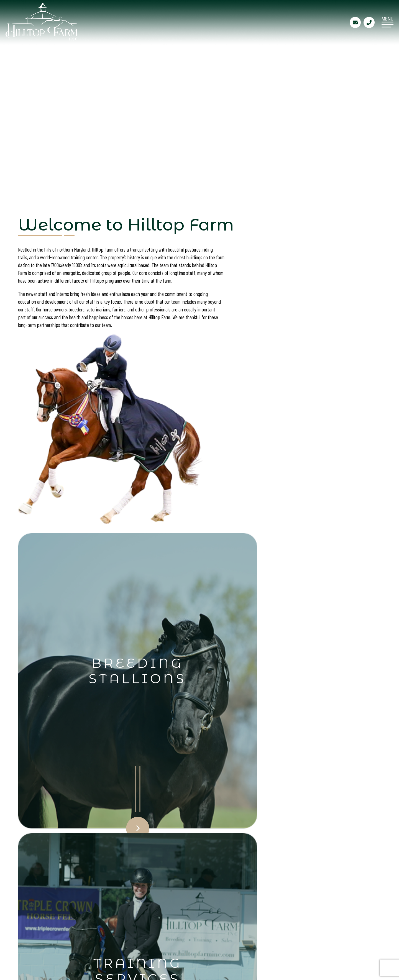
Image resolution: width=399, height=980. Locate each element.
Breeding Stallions (99, 910)
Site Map (150, 930)
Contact (150, 920)
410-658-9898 (251, 927)
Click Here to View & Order (103, 658)
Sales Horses (91, 920)
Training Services (162, 910)
